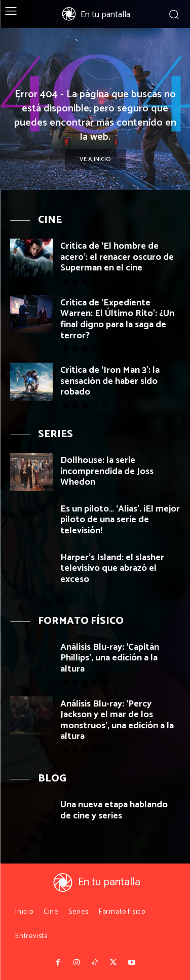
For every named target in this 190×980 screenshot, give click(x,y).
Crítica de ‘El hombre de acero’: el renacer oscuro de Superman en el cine (117, 257)
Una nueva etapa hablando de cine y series (114, 810)
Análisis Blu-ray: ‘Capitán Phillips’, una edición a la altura (110, 658)
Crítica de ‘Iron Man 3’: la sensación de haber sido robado (110, 381)
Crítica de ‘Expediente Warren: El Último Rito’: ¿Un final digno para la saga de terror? (117, 319)
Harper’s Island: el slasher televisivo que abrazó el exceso (112, 569)
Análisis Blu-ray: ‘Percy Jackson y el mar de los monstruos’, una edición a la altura (117, 720)
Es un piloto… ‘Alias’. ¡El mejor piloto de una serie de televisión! (120, 520)
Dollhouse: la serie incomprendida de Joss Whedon (107, 471)
